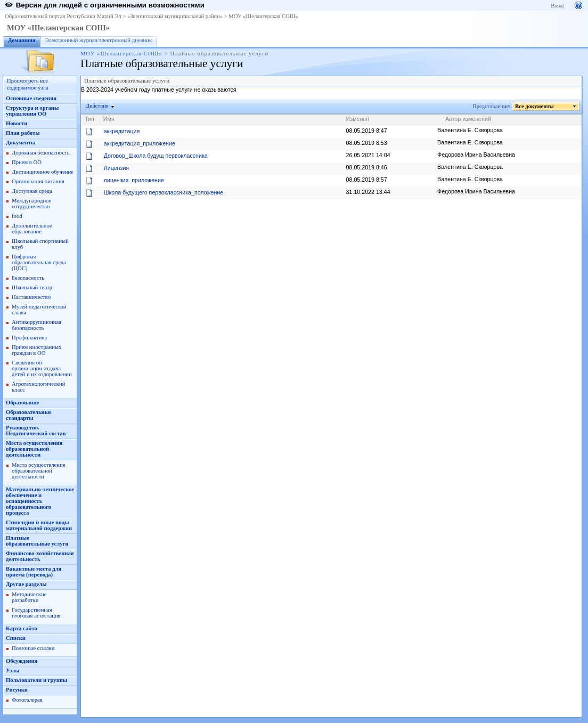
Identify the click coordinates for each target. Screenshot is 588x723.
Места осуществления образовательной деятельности (34, 449)
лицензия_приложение (134, 180)
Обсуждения (22, 661)
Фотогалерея (27, 700)
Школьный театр (32, 287)
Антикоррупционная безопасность (36, 325)
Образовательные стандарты (29, 415)
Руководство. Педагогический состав (36, 430)
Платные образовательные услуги (37, 541)
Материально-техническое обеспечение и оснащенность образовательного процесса (40, 501)
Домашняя (22, 40)
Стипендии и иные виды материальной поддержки (39, 525)
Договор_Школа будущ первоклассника (156, 156)
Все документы (535, 106)
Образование (22, 403)
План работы (23, 133)
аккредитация (122, 131)
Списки (16, 638)
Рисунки (17, 690)
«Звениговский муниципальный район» (175, 16)
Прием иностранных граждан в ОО (36, 350)
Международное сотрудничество (31, 204)
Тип (89, 119)
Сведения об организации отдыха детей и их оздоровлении (42, 368)
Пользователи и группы (36, 680)
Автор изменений (468, 119)
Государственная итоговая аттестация (36, 613)
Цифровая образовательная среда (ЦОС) (39, 262)
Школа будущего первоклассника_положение (164, 192)
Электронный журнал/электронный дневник (99, 40)
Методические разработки (29, 597)
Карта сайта (22, 628)
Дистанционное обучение (43, 172)
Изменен (358, 119)
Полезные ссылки (33, 648)
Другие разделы (26, 584)
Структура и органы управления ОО (32, 111)
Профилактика (29, 338)
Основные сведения (31, 98)
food (17, 216)
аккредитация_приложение (140, 143)
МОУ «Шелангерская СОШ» (263, 16)
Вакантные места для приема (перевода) (34, 572)
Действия (97, 106)
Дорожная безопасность (41, 153)
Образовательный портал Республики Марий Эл (63, 16)
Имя (109, 119)
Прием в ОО (27, 162)
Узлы (13, 671)
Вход (557, 6)
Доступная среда (32, 191)
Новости (17, 123)
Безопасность (28, 278)
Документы (21, 143)
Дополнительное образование (32, 229)
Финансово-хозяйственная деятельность (40, 556)
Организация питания (38, 181)
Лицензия (116, 168)
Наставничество (31, 297)
